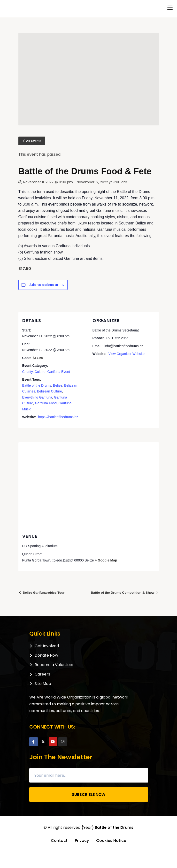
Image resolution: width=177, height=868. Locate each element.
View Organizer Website (126, 354)
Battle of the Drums (37, 385)
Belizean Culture (50, 391)
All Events (32, 141)
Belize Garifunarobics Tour (42, 593)
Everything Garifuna (37, 397)
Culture (40, 372)
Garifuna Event (59, 372)
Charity (27, 372)
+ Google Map (106, 560)
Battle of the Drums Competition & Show (124, 593)
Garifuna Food (46, 403)
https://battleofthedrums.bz (58, 417)
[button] (170, 8)
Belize (58, 385)
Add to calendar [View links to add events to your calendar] (44, 285)
